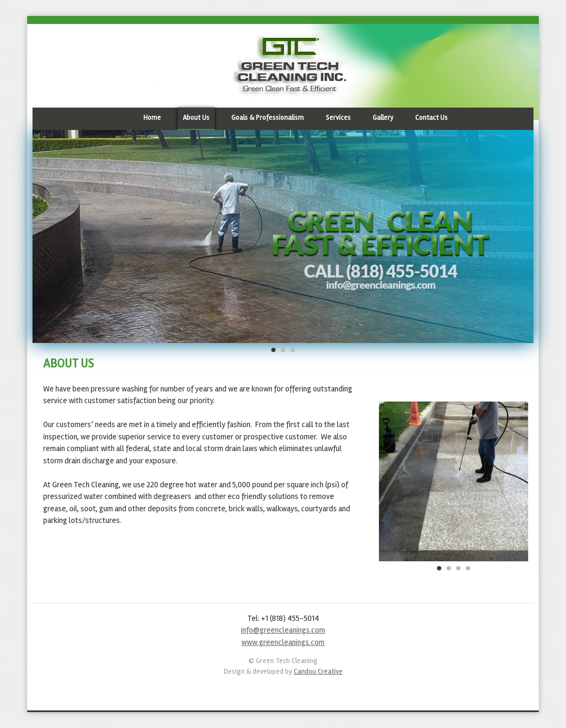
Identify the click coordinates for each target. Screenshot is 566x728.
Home (152, 118)
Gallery (383, 118)
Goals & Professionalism (268, 118)
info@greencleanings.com (283, 630)
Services (338, 118)
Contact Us (431, 118)
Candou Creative (318, 671)
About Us (196, 118)
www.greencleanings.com (283, 642)
